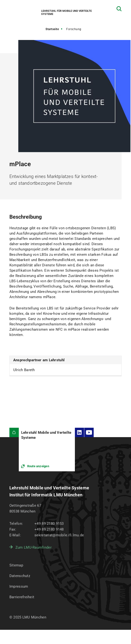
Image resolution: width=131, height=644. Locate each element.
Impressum (19, 586)
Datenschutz (20, 576)
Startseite (52, 29)
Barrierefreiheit (22, 597)
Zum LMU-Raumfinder (33, 547)
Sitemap (16, 565)
